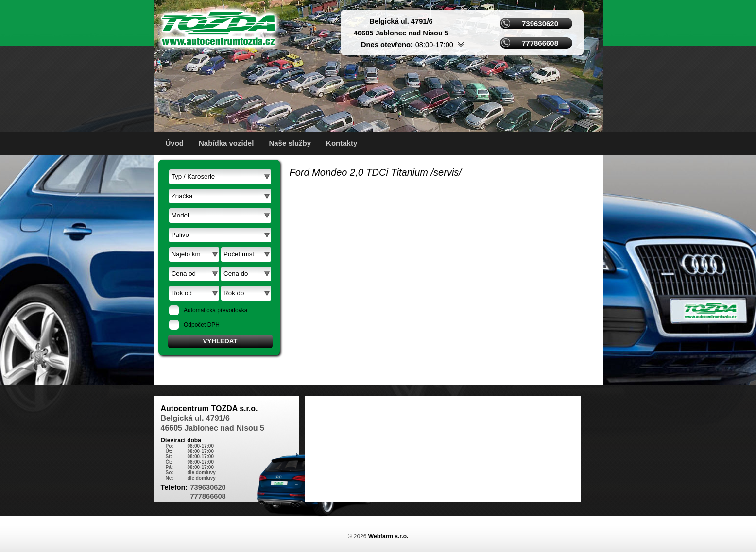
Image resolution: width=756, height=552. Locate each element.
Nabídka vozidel (226, 143)
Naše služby (290, 143)
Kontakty (342, 143)
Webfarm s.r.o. (388, 536)
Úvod (175, 143)
